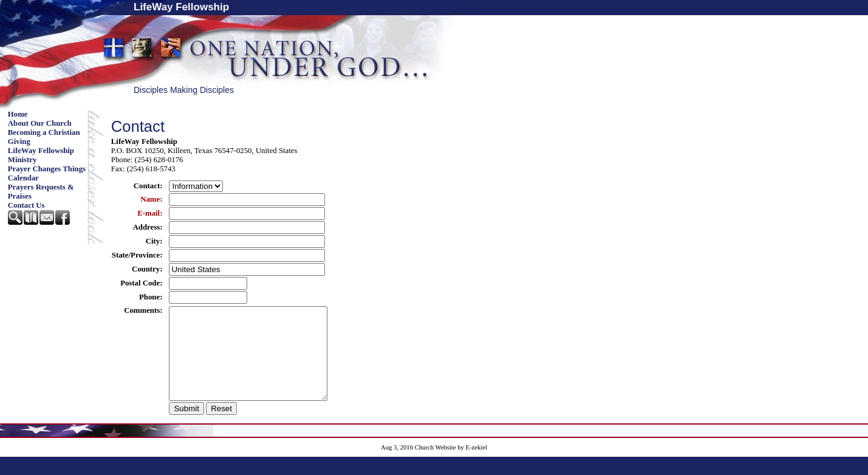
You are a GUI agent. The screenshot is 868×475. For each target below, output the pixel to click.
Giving (19, 142)
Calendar (23, 178)
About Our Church (40, 123)
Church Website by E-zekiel (451, 466)
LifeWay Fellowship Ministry (41, 155)
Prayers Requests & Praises (41, 192)
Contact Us (26, 205)
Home (18, 114)
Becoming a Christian (44, 132)
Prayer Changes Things (47, 169)
